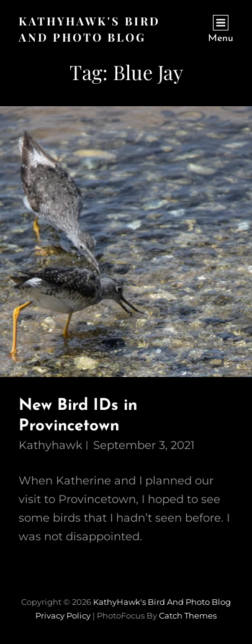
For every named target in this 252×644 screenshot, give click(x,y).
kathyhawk (51, 445)
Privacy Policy (63, 615)
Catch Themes (188, 615)
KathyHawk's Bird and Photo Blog (162, 602)
